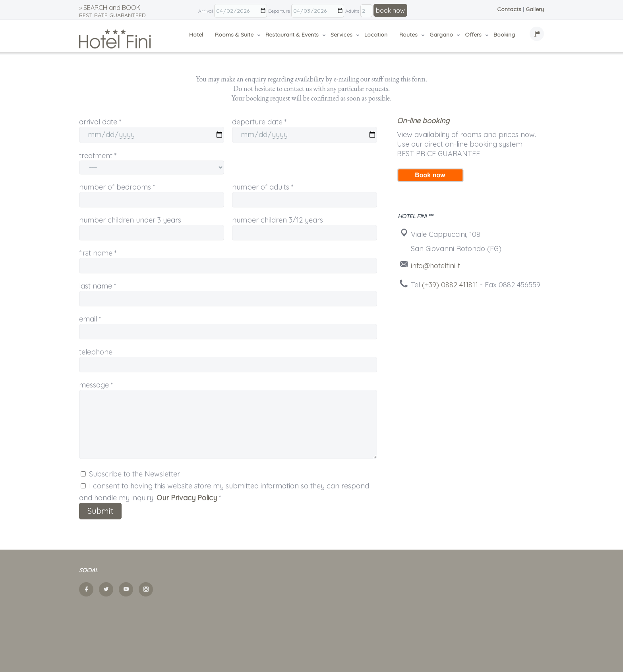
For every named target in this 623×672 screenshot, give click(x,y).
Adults (352, 11)
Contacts (509, 9)
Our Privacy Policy (187, 498)
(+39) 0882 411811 (450, 285)
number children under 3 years (130, 220)
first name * (98, 253)
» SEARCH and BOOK (112, 11)
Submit (100, 511)
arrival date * (100, 122)
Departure (279, 11)
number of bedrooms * (117, 187)
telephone (96, 352)
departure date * (259, 122)
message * (96, 385)
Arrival (206, 11)
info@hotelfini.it (435, 266)
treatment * (98, 156)
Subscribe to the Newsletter (130, 474)
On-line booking (423, 121)
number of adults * (263, 187)
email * (90, 319)
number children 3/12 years (278, 220)
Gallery (535, 9)
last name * (98, 286)
